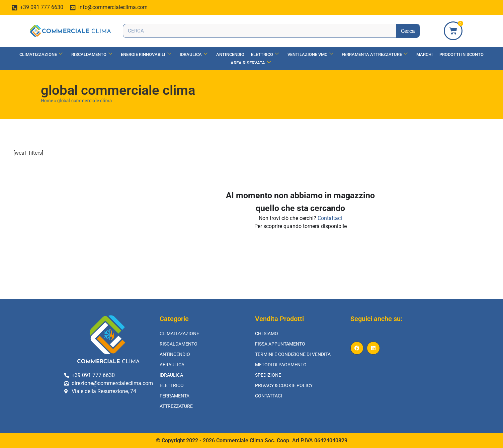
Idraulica (194, 54)
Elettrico (265, 54)
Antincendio (230, 54)
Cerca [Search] (408, 31)
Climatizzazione (41, 54)
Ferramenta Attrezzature (375, 54)
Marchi (425, 54)
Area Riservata (251, 63)
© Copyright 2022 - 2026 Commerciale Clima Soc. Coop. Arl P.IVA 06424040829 (252, 440)
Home (47, 100)
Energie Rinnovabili (146, 54)
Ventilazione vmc (310, 54)
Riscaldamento (92, 54)
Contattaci (330, 218)
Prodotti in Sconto (462, 54)
